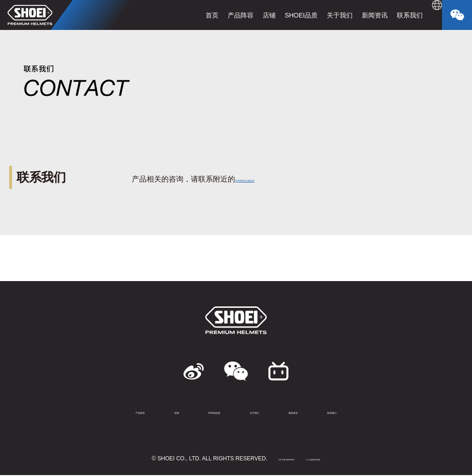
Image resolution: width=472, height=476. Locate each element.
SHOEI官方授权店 (265, 179)
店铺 (249, 15)
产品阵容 (220, 15)
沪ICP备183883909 (271, 459)
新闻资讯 (355, 15)
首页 (192, 15)
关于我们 (320, 15)
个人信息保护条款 (329, 459)
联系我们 (390, 15)
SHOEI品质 (281, 15)
